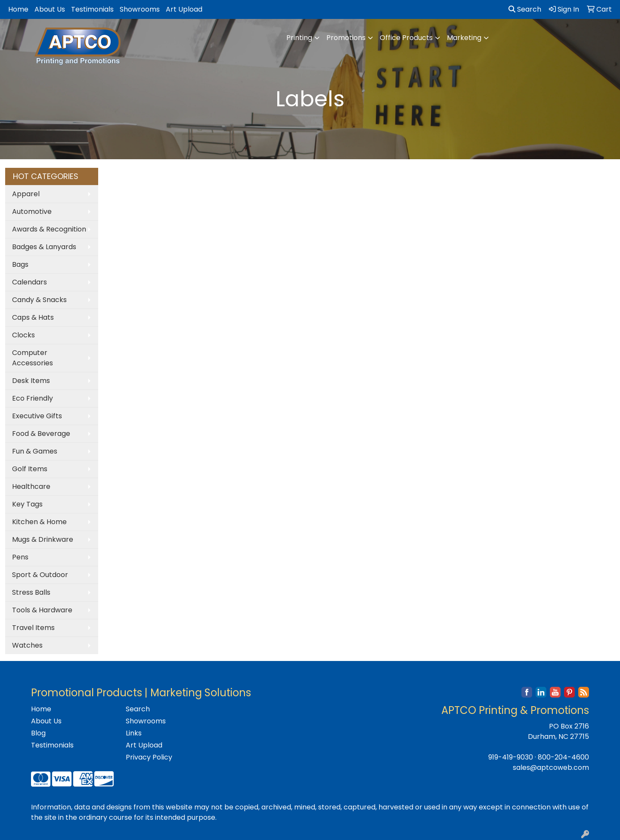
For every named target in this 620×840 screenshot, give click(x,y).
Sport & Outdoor (40, 575)
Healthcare (31, 486)
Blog (38, 733)
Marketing (464, 38)
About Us (50, 9)
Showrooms (140, 9)
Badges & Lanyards (44, 247)
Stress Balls (31, 592)
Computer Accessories (33, 358)
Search (525, 9)
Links (134, 733)
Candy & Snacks (39, 300)
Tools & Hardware (42, 610)
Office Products (406, 38)
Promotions (346, 38)
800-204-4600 (563, 757)
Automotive (32, 212)
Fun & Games (35, 451)
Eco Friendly (33, 398)
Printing (299, 38)
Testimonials (92, 9)
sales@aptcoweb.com (551, 767)
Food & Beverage (41, 434)
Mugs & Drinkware (43, 539)
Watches (27, 645)
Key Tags (27, 504)
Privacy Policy (149, 757)
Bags (20, 264)
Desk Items (31, 381)
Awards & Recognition (49, 229)
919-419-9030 (511, 757)
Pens (20, 557)
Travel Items (33, 628)
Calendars (29, 282)
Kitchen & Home (39, 522)
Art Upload (184, 9)
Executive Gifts (37, 416)
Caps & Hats (33, 317)
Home (18, 9)
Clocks (23, 335)
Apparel (26, 194)
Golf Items (30, 469)
